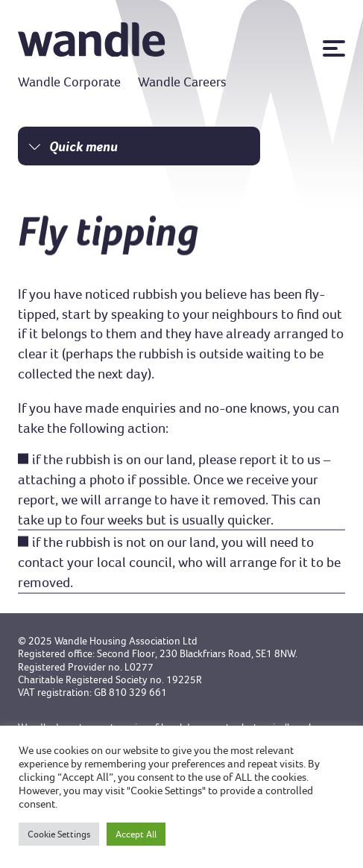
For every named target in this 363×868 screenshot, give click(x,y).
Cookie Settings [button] (59, 834)
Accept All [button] (136, 834)
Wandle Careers (182, 82)
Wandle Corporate (69, 82)
